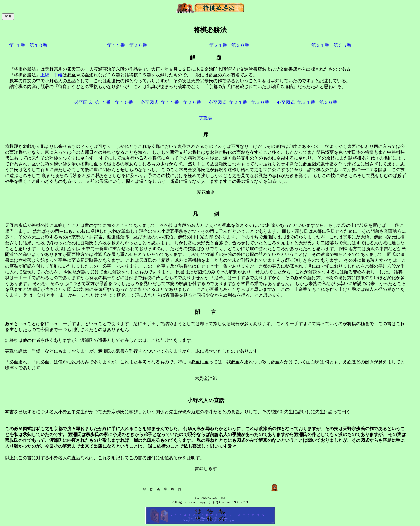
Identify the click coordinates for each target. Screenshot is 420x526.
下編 (58, 75)
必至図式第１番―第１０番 (104, 102)
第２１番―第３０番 (229, 45)
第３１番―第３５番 (331, 45)
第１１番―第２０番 (127, 45)
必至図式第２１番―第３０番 (239, 102)
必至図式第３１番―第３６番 (307, 102)
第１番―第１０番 (28, 45)
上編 (45, 75)
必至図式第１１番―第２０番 (171, 102)
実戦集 (206, 118)
